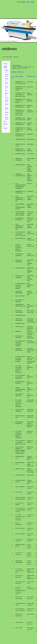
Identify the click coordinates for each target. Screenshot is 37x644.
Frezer (7, 98)
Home (10, 57)
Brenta (7, 112)
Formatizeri (7, 75)
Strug (6, 115)
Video (5, 121)
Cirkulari (7, 84)
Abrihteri (7, 88)
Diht (6, 91)
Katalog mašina (5, 67)
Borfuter (7, 94)
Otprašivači (6, 118)
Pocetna (5, 64)
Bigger (24, 2)
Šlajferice (7, 109)
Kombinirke (7, 101)
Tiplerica (7, 79)
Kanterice (7, 71)
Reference (6, 125)
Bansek (7, 105)
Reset (28, 2)
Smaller (32, 2)
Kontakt (5, 128)
